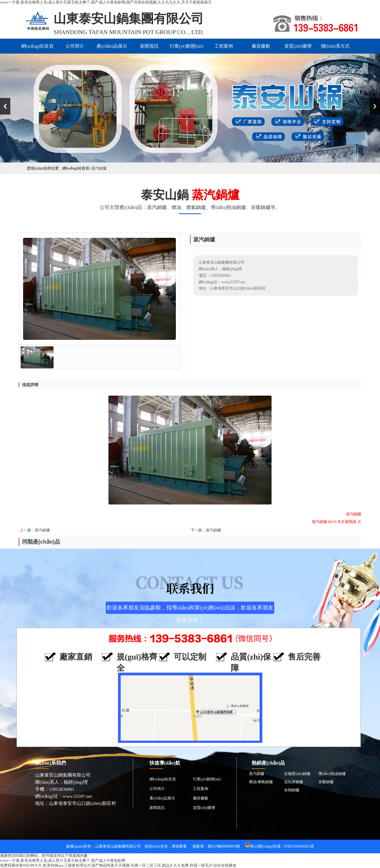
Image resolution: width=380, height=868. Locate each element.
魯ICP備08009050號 (224, 846)
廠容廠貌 (261, 46)
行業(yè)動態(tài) (186, 46)
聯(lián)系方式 (335, 46)
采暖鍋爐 (326, 782)
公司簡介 (75, 46)
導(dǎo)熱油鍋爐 (332, 774)
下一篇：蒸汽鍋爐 (206, 530)
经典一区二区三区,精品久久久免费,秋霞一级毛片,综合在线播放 (184, 865)
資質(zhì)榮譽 (298, 46)
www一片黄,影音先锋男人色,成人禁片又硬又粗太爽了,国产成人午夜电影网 (63, 861)
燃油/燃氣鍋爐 (261, 782)
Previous (5, 106)
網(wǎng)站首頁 (37, 46)
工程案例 (224, 46)
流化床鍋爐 (294, 782)
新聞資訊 (149, 46)
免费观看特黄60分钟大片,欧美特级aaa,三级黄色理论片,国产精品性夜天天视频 (65, 865)
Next (375, 106)
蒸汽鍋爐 (257, 774)
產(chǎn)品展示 (112, 46)
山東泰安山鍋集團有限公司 (118, 846)
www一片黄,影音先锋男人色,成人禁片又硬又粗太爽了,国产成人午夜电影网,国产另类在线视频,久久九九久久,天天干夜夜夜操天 (106, 2)
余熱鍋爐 (292, 790)
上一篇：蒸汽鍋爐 (35, 530)
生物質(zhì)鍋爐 (297, 774)
